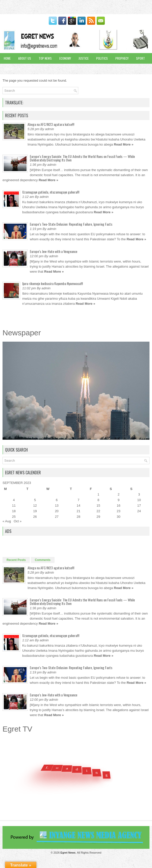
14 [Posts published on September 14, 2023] (79, 506)
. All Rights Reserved (81, 853)
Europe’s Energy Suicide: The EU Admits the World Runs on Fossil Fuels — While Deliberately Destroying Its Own (82, 158)
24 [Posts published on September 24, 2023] (139, 511)
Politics (102, 58)
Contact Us (12, 69)
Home (7, 58)
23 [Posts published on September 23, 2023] (118, 511)
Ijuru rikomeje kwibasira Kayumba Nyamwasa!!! (53, 283)
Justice (84, 58)
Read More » (124, 144)
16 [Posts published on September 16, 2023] (118, 506)
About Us (25, 58)
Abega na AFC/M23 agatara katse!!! (51, 124)
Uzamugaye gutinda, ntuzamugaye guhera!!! (51, 192)
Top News (45, 58)
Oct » (18, 521)
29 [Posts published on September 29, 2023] (98, 517)
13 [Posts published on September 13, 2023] (57, 506)
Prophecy (122, 58)
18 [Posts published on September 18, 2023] (14, 511)
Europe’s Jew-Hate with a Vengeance (54, 251)
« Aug (7, 521)
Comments (43, 560)
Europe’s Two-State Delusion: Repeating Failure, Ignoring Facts (71, 224)
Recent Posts (16, 560)
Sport (141, 58)
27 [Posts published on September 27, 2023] (57, 517)
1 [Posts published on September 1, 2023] (98, 494)
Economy (65, 58)
